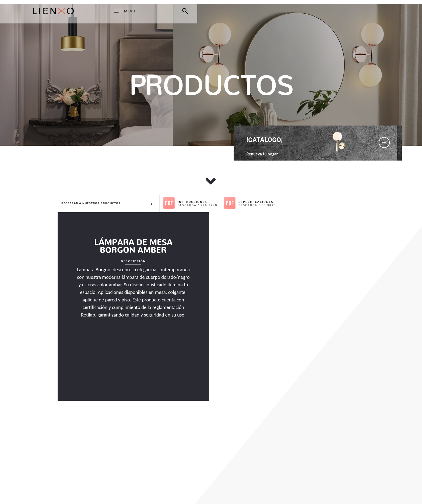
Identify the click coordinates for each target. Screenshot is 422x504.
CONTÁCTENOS (257, 475)
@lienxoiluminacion (303, 475)
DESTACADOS (219, 475)
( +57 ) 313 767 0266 (264, 491)
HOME (110, 475)
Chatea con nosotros (306, 491)
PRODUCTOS (183, 475)
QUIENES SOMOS (144, 475)
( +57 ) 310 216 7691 (225, 491)
